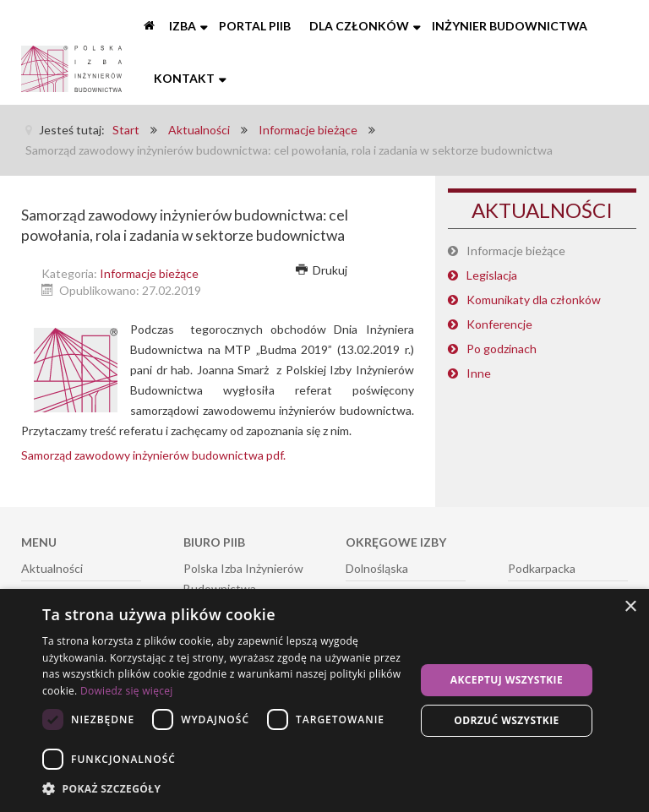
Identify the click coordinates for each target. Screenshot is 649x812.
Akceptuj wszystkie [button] (507, 680)
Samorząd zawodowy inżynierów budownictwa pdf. (153, 455)
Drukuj (322, 270)
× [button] (630, 607)
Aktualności (52, 568)
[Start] (150, 26)
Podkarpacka (542, 568)
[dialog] (324, 700)
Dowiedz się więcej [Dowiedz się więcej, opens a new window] (127, 691)
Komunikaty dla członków (534, 300)
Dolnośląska (377, 568)
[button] (223, 789)
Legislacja (492, 275)
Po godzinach (502, 349)
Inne (479, 373)
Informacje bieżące (149, 273)
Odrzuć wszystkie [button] (506, 720)
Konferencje (499, 324)
